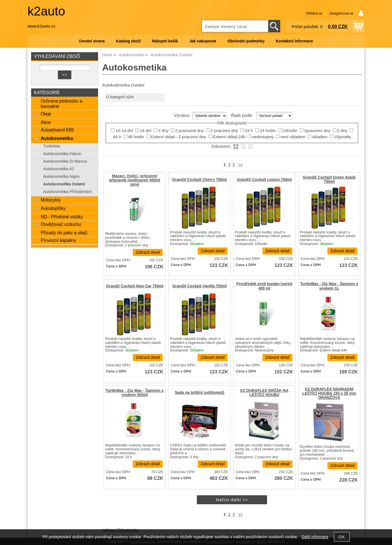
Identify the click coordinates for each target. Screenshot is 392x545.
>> (240, 165)
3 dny (342, 131)
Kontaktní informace (294, 41)
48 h (117, 137)
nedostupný (263, 137)
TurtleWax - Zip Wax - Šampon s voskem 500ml (135, 393)
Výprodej (343, 137)
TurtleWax (52, 146)
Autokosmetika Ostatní (64, 184)
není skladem (293, 137)
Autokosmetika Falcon (62, 154)
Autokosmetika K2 (59, 169)
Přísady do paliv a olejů (64, 233)
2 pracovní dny (224, 131)
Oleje (46, 114)
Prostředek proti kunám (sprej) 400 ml (265, 286)
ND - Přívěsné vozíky (62, 217)
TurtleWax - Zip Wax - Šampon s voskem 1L (329, 286)
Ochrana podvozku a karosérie (61, 104)
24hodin (290, 131)
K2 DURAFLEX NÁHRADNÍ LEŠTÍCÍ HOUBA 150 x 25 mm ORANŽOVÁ (329, 393)
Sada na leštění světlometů (199, 393)
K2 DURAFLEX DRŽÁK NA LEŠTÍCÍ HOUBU (264, 393)
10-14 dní (124, 131)
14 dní (146, 131)
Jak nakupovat (203, 41)
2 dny (163, 131)
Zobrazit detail (148, 252)
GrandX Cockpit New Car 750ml (135, 286)
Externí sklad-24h (229, 137)
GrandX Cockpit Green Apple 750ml (329, 180)
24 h (249, 131)
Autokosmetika (57, 138)
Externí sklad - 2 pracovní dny (178, 137)
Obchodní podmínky (246, 41)
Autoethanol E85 (57, 130)
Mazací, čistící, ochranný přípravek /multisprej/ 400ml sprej (135, 180)
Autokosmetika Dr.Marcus (65, 161)
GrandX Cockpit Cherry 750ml (199, 180)
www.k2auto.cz (41, 26)
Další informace (315, 537)
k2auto (46, 11)
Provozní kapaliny (58, 240)
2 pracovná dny (190, 131)
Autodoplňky (53, 208)
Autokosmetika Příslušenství (67, 192)
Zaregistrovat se (341, 13)
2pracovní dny (317, 131)
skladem (320, 137)
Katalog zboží (128, 41)
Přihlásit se (314, 13)
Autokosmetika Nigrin (61, 177)
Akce (46, 122)
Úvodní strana (92, 41)
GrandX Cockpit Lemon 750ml (264, 180)
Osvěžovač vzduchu (61, 224)
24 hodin (268, 131)
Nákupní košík (165, 41)
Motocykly (51, 200)
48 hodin (136, 137)
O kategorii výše (120, 97)
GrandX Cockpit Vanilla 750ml (200, 286)
